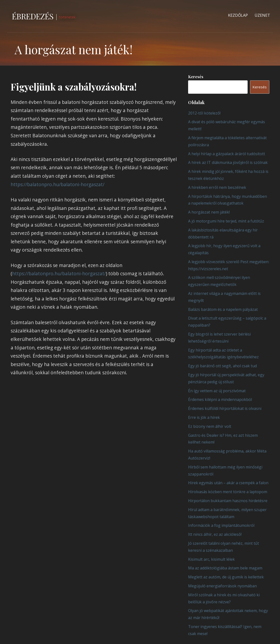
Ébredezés (33, 16)
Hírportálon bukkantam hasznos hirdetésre (228, 501)
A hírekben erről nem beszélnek (217, 187)
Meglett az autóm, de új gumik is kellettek (226, 577)
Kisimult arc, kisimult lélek (211, 559)
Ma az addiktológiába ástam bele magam (225, 568)
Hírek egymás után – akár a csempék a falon (228, 483)
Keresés (196, 77)
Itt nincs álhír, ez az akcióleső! (215, 534)
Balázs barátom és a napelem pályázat (223, 309)
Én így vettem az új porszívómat (217, 391)
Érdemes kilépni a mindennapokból (220, 399)
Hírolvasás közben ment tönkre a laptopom (228, 492)
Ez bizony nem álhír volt (210, 426)
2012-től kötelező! (204, 113)
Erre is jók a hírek (204, 417)
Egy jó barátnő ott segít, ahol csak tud (222, 366)
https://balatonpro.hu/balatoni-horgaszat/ (58, 184)
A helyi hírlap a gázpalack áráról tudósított (227, 154)
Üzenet (262, 15)
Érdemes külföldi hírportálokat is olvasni (225, 408)
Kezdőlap (238, 15)
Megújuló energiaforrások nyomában (222, 586)
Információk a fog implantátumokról (221, 525)
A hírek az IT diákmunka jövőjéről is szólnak (228, 162)
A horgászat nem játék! (209, 212)
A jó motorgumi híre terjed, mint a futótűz (226, 221)
